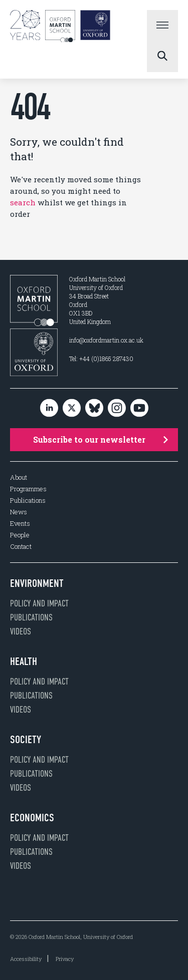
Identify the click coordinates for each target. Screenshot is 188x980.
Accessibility (26, 959)
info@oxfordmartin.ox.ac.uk (106, 340)
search (23, 202)
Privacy (65, 959)
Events (20, 524)
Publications (28, 501)
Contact (21, 547)
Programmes (28, 489)
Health (24, 662)
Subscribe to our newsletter (101, 439)
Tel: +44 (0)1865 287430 (101, 359)
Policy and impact (39, 603)
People (20, 535)
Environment (37, 583)
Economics (32, 818)
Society (26, 740)
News (19, 512)
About (19, 477)
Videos (21, 631)
